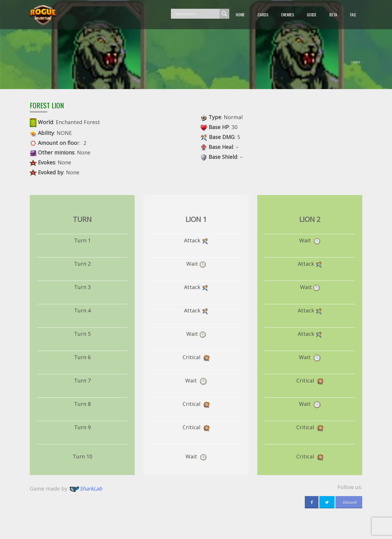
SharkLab (91, 489)
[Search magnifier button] (224, 14)
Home (240, 14)
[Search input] (197, 14)
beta (333, 14)
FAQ (353, 14)
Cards (263, 14)
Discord (349, 502)
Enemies (288, 14)
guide (312, 14)
